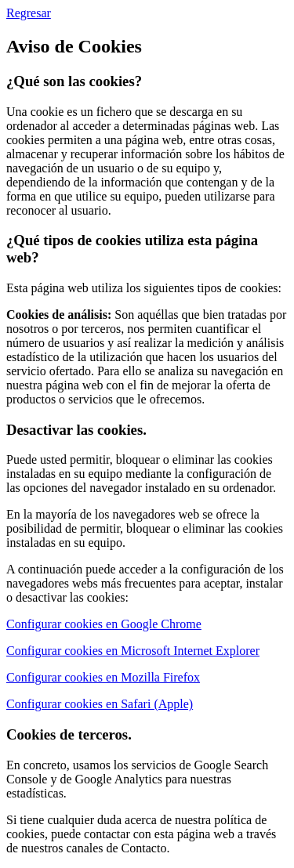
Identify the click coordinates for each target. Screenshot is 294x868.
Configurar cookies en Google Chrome (104, 624)
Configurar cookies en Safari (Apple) (100, 704)
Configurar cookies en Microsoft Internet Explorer (133, 651)
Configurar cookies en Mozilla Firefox (103, 677)
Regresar (29, 13)
